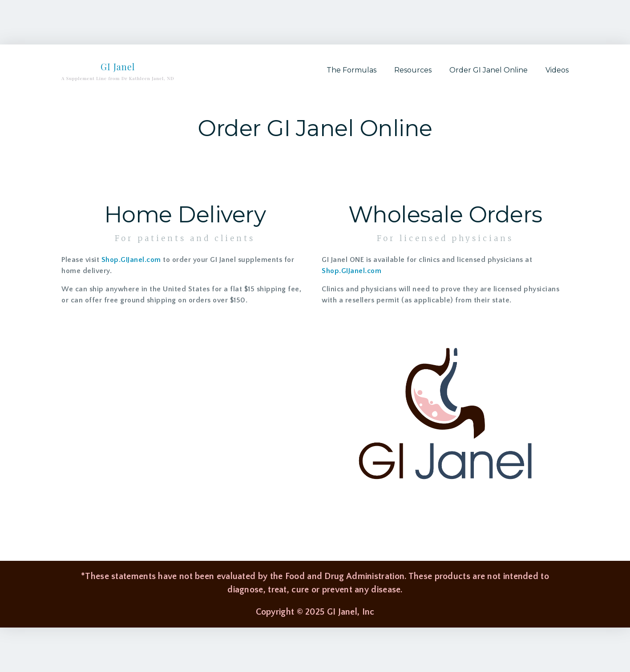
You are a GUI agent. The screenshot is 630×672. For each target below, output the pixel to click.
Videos (557, 70)
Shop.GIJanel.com (131, 260)
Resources (413, 70)
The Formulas (351, 70)
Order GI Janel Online (489, 70)
